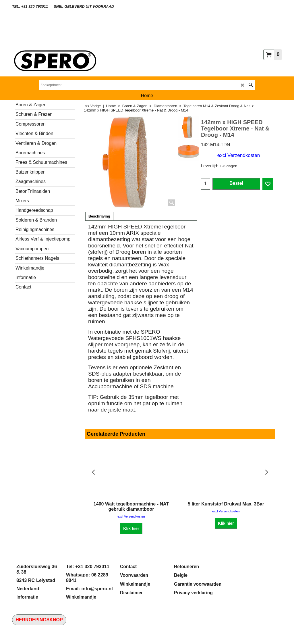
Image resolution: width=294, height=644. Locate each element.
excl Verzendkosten (239, 155)
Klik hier (131, 528)
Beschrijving (99, 216)
